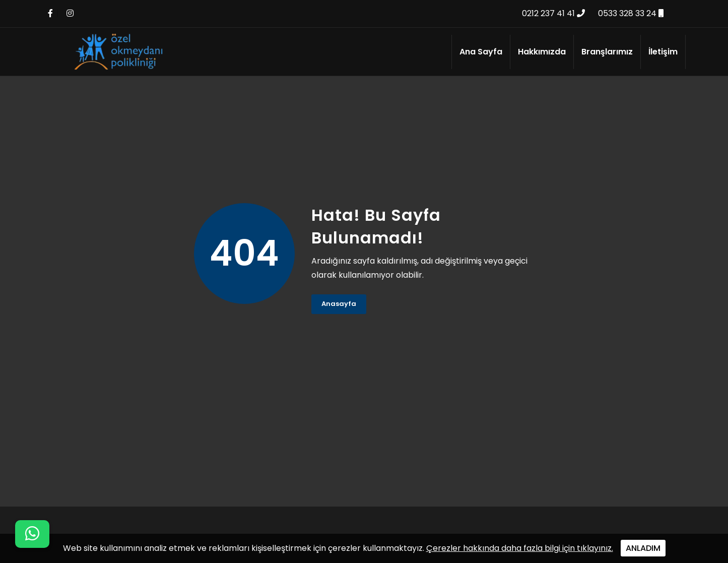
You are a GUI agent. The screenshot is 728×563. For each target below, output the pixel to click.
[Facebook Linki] (50, 13)
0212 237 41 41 (553, 13)
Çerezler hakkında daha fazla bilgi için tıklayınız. (520, 548)
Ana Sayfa (481, 52)
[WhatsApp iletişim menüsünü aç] (32, 534)
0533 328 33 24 (631, 13)
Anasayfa (339, 304)
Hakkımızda (542, 52)
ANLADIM (643, 548)
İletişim (663, 52)
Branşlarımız (607, 52)
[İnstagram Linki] (70, 13)
